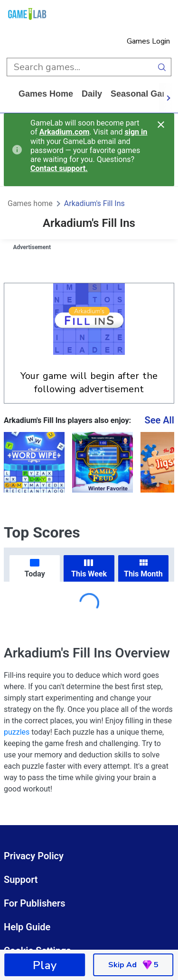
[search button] (162, 67)
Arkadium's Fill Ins (94, 203)
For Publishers (35, 903)
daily (92, 94)
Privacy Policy (34, 856)
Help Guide (27, 927)
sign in (136, 132)
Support (21, 880)
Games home (46, 94)
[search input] (80, 67)
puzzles (17, 732)
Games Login (148, 41)
